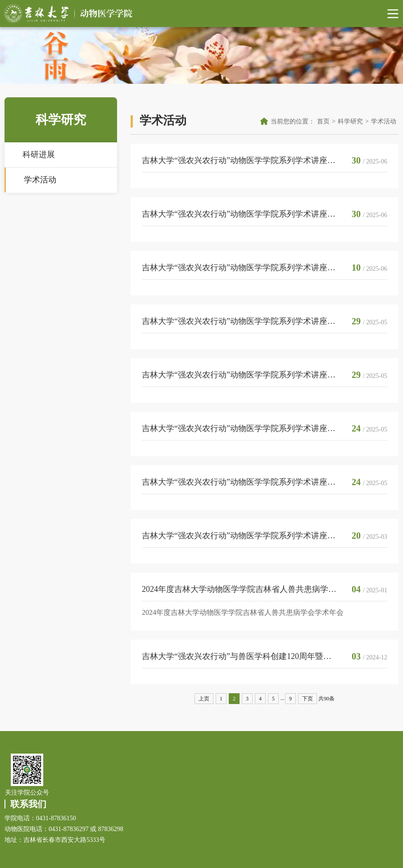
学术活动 (40, 180)
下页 (308, 699)
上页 (204, 699)
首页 (323, 121)
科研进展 (39, 155)
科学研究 (350, 121)
